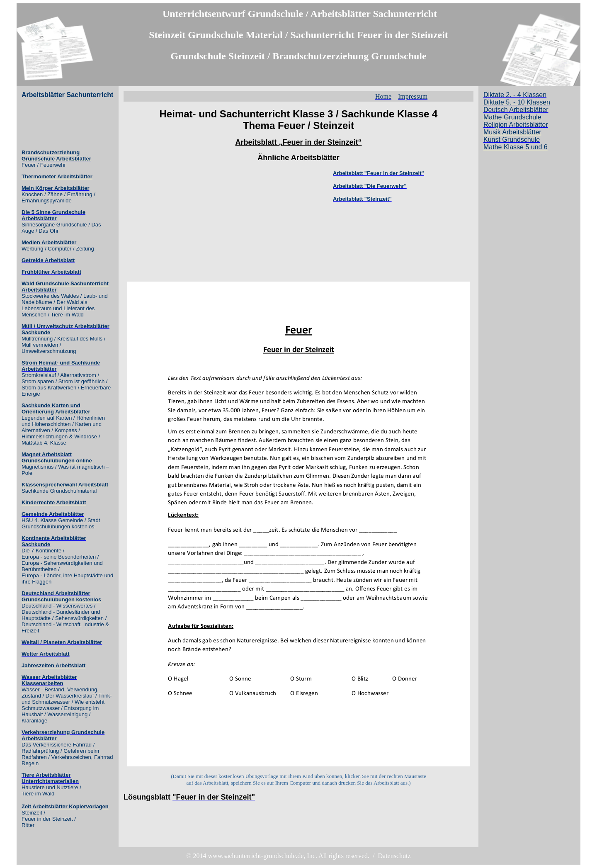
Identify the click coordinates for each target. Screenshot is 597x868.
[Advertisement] (55, 124)
